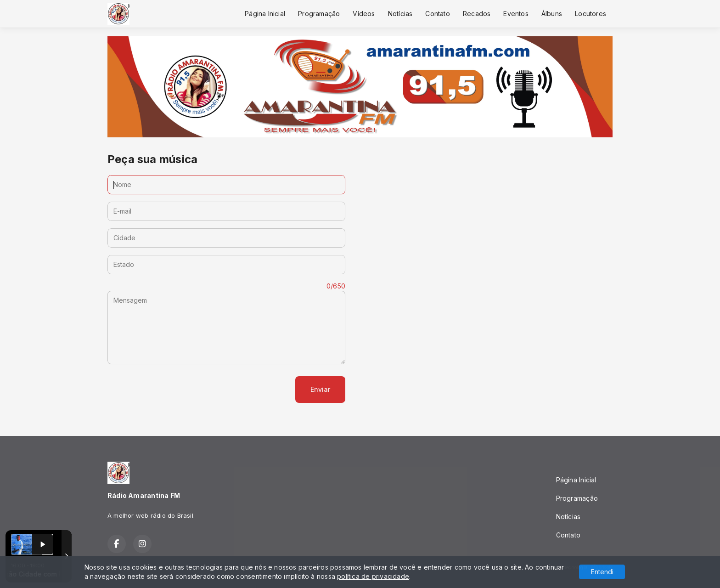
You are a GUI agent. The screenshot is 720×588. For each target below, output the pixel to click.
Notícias (400, 14)
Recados (477, 14)
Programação (319, 14)
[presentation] (177, 390)
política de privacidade (373, 576)
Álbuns (552, 14)
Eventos (516, 14)
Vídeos (364, 14)
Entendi (602, 572)
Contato (437, 14)
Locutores (591, 14)
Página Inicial (265, 14)
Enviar (320, 389)
